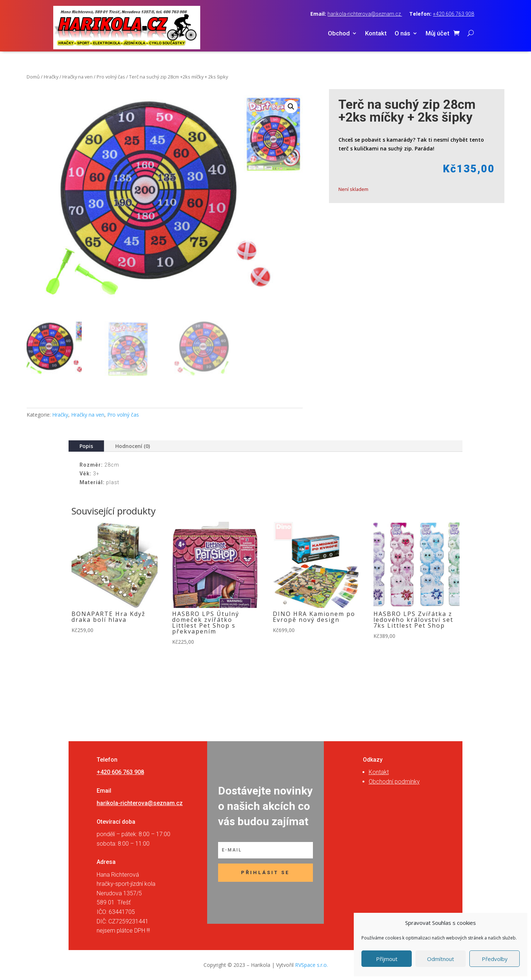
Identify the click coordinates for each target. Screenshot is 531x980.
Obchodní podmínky (394, 782)
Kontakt (376, 34)
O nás (402, 34)
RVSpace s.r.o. (311, 965)
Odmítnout (441, 959)
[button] (291, 107)
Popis (86, 446)
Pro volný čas (111, 77)
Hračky (51, 77)
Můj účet (437, 34)
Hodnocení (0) (133, 446)
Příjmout (387, 959)
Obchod (339, 34)
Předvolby (495, 959)
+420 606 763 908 (454, 14)
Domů (33, 77)
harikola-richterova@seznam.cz (365, 14)
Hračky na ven (77, 77)
